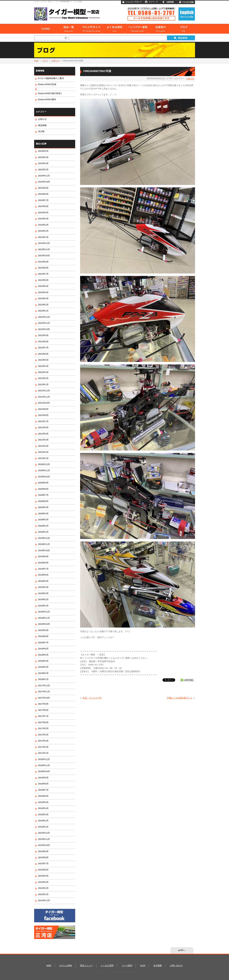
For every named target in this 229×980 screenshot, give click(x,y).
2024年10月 (44, 182)
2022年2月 (43, 379)
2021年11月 (44, 397)
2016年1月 (43, 827)
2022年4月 (43, 366)
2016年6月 (43, 796)
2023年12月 (44, 243)
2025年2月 (43, 170)
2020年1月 (43, 532)
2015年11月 (44, 839)
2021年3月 (43, 446)
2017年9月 (43, 704)
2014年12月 (44, 901)
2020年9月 (43, 483)
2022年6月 (43, 354)
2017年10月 (44, 698)
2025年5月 (43, 151)
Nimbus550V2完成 (47, 85)
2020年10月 (44, 477)
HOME (36, 61)
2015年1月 (43, 895)
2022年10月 (44, 330)
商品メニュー (87, 966)
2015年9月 (43, 852)
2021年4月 (43, 440)
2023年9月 (43, 262)
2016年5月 (43, 802)
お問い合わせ (176, 966)
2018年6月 (43, 649)
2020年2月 (43, 526)
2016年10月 (44, 772)
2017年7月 (43, 716)
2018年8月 (43, 637)
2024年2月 (43, 231)
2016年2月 (43, 821)
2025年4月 (43, 158)
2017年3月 (43, 741)
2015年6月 (43, 870)
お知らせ (55, 61)
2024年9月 (43, 188)
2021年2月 (43, 452)
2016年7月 (43, 790)
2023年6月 (43, 280)
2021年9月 (43, 409)
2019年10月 (44, 551)
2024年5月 (43, 213)
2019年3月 (43, 594)
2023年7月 (43, 274)
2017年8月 (43, 710)
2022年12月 (44, 317)
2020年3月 (43, 520)
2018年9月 (43, 630)
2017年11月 (44, 692)
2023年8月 (43, 268)
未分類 (41, 132)
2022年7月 (43, 348)
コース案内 (127, 966)
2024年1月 (43, 237)
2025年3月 (43, 164)
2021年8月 (43, 415)
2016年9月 (43, 778)
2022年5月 (43, 360)
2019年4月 (43, 587)
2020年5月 (43, 508)
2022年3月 (43, 372)
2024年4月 (43, 219)
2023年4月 (43, 293)
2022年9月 (43, 336)
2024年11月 (44, 176)
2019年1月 (43, 606)
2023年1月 (43, 311)
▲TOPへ (182, 950)
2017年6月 (43, 723)
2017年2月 (43, 747)
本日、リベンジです (92, 698)
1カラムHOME (66, 966)
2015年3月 (43, 882)
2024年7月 (43, 200)
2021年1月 (43, 459)
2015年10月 (44, 845)
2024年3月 (43, 225)
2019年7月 (43, 569)
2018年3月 (43, 667)
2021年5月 (43, 434)
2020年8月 (43, 489)
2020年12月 (44, 465)
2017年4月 (43, 735)
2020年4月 (43, 514)
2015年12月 (44, 833)
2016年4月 (43, 809)
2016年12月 (44, 760)
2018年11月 (44, 618)
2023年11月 (44, 250)
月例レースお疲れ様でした (180, 698)
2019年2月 (43, 600)
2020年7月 (43, 495)
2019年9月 (43, 557)
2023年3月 (43, 299)
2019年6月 (43, 575)
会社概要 (158, 966)
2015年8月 (43, 858)
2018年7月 (43, 643)
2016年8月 (43, 784)
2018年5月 (43, 655)
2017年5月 (43, 729)
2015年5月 (43, 876)
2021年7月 (43, 422)
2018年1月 (43, 680)
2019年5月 (43, 581)
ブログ (45, 61)
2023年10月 (44, 256)
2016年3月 (43, 815)
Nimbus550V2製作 (47, 100)
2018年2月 (43, 673)
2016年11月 (44, 766)
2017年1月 (43, 753)
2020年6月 (43, 501)
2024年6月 (43, 207)
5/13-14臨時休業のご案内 (51, 79)
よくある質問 (107, 966)
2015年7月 (43, 864)
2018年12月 (44, 612)
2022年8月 (43, 342)
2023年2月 (43, 305)
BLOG (143, 966)
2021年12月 (44, 391)
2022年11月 (44, 323)
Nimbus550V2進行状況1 (50, 94)
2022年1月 (43, 385)
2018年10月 (44, 624)
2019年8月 (43, 563)
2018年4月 (43, 661)
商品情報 (42, 126)
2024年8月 (43, 194)
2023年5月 (43, 286)
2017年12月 (44, 686)
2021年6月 (43, 428)
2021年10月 (44, 403)
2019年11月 (44, 544)
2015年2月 (43, 888)
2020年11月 (44, 471)
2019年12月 (44, 538)
